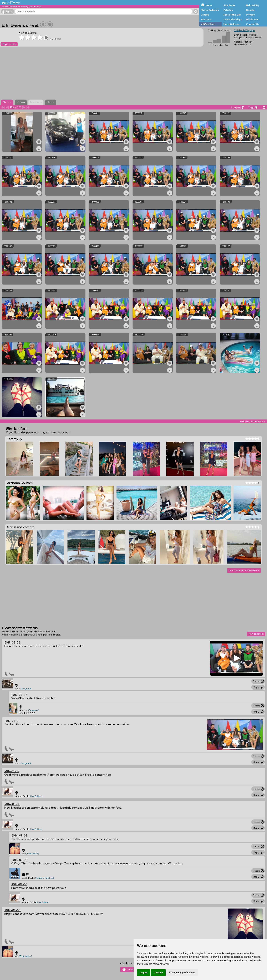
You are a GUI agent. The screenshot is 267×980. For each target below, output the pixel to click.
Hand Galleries (232, 24)
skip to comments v (253, 421)
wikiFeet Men (208, 24)
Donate (250, 10)
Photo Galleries (210, 10)
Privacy (251, 15)
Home (209, 5)
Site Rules (229, 5)
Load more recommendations (244, 570)
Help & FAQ (253, 5)
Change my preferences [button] (182, 973)
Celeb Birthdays (233, 19)
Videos (205, 15)
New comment (256, 634)
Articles (228, 10)
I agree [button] (144, 973)
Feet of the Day (232, 15)
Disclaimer (252, 19)
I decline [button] (158, 973)
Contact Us (253, 24)
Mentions (206, 19)
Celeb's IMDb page (244, 30)
